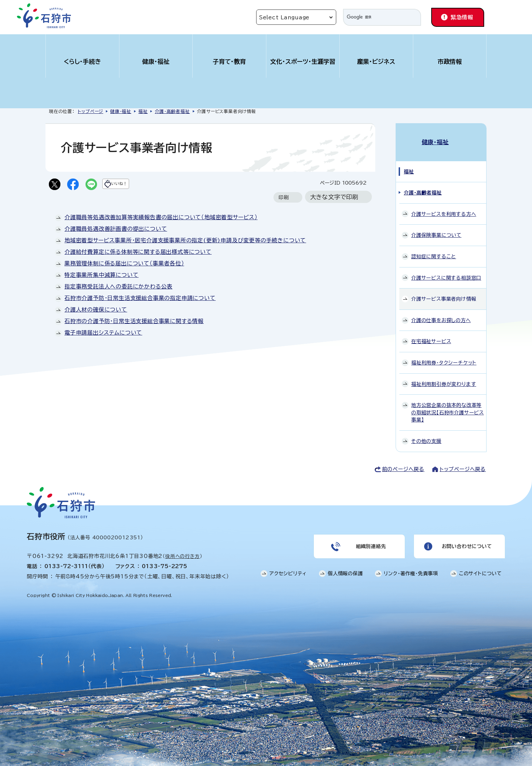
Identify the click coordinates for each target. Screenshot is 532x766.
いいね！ (132, 185)
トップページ (90, 111)
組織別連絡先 (370, 541)
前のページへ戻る (403, 462)
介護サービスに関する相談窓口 (446, 270)
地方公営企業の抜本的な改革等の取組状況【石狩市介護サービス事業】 (448, 405)
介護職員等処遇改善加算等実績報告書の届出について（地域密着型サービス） (161, 219)
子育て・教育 (229, 62)
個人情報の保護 (345, 569)
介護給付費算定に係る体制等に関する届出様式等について (138, 253)
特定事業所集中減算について (101, 276)
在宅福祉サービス (431, 334)
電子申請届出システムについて (103, 334)
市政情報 (450, 62)
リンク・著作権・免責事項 (411, 569)
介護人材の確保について (96, 311)
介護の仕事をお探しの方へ (441, 313)
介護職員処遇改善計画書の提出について (116, 230)
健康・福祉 (156, 62)
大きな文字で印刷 (334, 198)
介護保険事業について (436, 228)
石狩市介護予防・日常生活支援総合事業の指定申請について (140, 299)
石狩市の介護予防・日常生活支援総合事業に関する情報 (134, 322)
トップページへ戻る (463, 462)
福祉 (143, 111)
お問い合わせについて (466, 541)
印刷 (284, 199)
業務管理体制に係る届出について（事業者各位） (124, 265)
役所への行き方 (183, 549)
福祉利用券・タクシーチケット (444, 356)
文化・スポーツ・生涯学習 (303, 62)
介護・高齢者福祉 (172, 111)
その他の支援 (426, 434)
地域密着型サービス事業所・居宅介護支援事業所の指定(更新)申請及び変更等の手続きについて (185, 242)
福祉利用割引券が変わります (444, 377)
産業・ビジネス (376, 62)
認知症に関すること (434, 249)
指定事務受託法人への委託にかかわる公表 (118, 288)
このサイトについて (480, 569)
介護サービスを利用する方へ (444, 207)
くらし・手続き (82, 62)
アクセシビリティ (288, 569)
